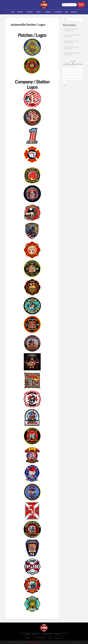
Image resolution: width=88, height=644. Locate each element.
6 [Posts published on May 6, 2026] (73, 69)
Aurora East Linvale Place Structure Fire (72, 48)
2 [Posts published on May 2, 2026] (81, 66)
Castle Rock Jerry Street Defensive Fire (71, 30)
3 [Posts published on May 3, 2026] (64, 69)
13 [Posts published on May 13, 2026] (73, 72)
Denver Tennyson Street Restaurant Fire (71, 42)
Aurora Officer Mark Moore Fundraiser (72, 36)
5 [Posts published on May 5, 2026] (70, 69)
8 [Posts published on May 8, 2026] (78, 69)
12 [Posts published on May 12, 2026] (70, 72)
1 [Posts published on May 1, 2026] (78, 66)
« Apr (64, 85)
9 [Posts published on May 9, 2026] (81, 69)
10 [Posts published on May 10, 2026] (64, 72)
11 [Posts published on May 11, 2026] (67, 72)
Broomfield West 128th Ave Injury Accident (72, 54)
